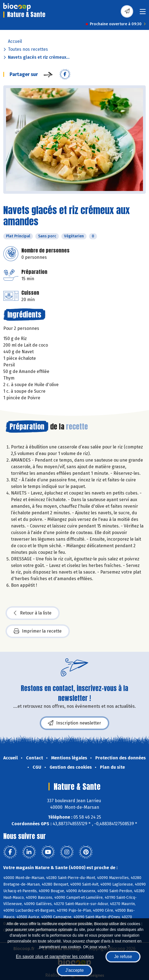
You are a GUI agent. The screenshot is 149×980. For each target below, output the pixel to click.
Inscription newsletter (74, 723)
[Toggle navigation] (143, 13)
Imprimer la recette (38, 631)
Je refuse (123, 957)
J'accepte (74, 970)
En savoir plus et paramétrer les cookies (55, 957)
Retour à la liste (33, 613)
